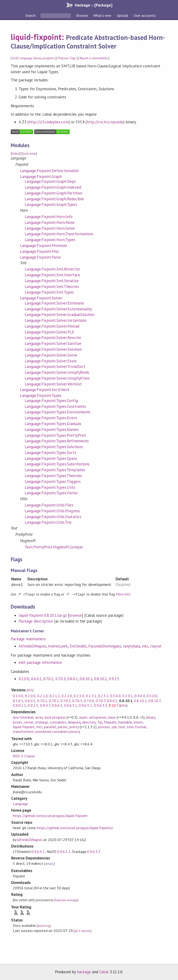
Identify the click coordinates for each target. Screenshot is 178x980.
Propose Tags (67, 58)
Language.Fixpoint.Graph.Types (51, 204)
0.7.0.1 (42, 700)
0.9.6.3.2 (85, 705)
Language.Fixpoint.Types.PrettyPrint (55, 435)
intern (138, 722)
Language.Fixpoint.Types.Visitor (51, 493)
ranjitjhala (131, 646)
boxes (17, 722)
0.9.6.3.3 (101, 705)
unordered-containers (52, 731)
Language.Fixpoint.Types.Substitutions (57, 464)
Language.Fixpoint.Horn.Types (50, 240)
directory (89, 722)
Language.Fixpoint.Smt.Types (49, 292)
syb (114, 727)
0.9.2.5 (114, 679)
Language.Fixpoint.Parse (41, 257)
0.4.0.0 (140, 696)
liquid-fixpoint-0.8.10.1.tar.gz (43, 615)
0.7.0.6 (89, 700)
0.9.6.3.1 (70, 705)
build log (44, 926)
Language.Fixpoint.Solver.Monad (52, 326)
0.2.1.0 (43, 696)
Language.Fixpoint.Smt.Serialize (52, 281)
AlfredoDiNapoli (32, 646)
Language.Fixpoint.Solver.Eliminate (54, 303)
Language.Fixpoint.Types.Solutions (54, 447)
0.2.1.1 (55, 696)
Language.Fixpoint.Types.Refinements (57, 441)
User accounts (145, 15)
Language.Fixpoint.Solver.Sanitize (53, 343)
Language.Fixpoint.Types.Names (52, 429)
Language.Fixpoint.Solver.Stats (51, 361)
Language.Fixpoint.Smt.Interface (52, 275)
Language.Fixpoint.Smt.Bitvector (52, 269)
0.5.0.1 (18, 700)
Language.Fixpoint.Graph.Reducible (54, 199)
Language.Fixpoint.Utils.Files (49, 505)
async (83, 717)
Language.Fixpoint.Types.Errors (51, 418)
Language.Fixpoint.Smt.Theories (52, 287)
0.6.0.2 (36, 679)
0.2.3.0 (79, 696)
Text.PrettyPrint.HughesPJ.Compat (54, 547)
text (122, 727)
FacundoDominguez (105, 646)
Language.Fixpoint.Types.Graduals (53, 424)
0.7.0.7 (101, 700)
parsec (63, 727)
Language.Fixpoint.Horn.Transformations (59, 234)
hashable (125, 722)
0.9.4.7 (45, 705)
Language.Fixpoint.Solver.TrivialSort (55, 367)
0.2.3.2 (103, 696)
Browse (82, 15)
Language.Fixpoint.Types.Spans (51, 458)
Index (15, 154)
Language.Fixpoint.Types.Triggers (53, 481)
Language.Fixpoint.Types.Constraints (55, 406)
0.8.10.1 (86, 679)
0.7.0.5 (77, 700)
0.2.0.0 (24, 679)
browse (75, 615)
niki (145, 646)
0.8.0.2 (73, 679)
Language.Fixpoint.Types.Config (51, 401)
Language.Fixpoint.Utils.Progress (52, 511)
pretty (74, 727)
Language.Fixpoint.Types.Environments (58, 412)
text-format (137, 727)
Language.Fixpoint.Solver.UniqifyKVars (57, 378)
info (123, 705)
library (37, 58)
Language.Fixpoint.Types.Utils (50, 487)
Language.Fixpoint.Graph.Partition (53, 193)
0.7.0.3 (60, 679)
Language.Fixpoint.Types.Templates (55, 470)
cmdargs (41, 722)
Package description (36, 621)
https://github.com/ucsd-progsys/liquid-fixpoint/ (75, 828)
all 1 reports (82, 931)
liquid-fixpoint (36, 37)
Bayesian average (66, 900)
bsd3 (15, 58)
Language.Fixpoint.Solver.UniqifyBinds (57, 372)
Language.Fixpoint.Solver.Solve (51, 355)
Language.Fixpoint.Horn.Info (49, 217)
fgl (100, 722)
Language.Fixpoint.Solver (41, 298)
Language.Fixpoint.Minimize (44, 246)
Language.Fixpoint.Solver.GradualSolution (60, 315)
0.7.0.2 (48, 679)
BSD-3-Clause (24, 756)
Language (20, 803)
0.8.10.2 (100, 679)
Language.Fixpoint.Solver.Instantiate (56, 320)
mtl (39, 727)
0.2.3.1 (91, 696)
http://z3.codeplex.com (49, 122)
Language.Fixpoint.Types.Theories (53, 476)
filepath (110, 722)
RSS (30, 690)
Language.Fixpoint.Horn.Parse (50, 222)
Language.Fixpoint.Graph (41, 177)
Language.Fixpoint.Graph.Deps (50, 181)
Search (31, 15)
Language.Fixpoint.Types (41, 395)
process (104, 727)
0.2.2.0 (67, 696)
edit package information (40, 662)
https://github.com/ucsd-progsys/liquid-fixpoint (50, 815)
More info (123, 594)
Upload (122, 15)
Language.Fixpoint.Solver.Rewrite (53, 338)
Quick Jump (29, 154)
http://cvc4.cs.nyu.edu (105, 122)
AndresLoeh (58, 646)
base (112, 717)
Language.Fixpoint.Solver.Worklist (53, 384)
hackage (84, 972)
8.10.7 (114, 705)
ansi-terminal (23, 717)
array (39, 717)
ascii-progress (55, 717)
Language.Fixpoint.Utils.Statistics (53, 517)
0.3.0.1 (128, 696)
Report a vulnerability (94, 58)
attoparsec (98, 717)
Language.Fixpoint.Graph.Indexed (53, 187)
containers (58, 722)
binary (151, 717)
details (75, 732)
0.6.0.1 (30, 700)
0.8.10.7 (154, 700)
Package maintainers (28, 639)
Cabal (104, 972)
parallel (50, 727)
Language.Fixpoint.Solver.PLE (50, 332)
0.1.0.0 (18, 696)
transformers (23, 731)
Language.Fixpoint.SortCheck (45, 390)
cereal (29, 722)
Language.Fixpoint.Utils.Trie (48, 522)
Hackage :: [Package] (93, 5)
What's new (102, 15)
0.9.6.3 (57, 705)
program (48, 58)
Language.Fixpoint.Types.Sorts (50, 453)
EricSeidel (78, 646)
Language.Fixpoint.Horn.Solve (50, 228)
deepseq (74, 722)
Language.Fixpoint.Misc (40, 251)
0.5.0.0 (152, 696)
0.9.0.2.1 (19, 705)
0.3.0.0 (115, 696)
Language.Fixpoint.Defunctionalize (49, 171)
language (26, 58)
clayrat (156, 646)
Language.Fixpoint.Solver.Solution (53, 349)
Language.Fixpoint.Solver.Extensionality (58, 309)
